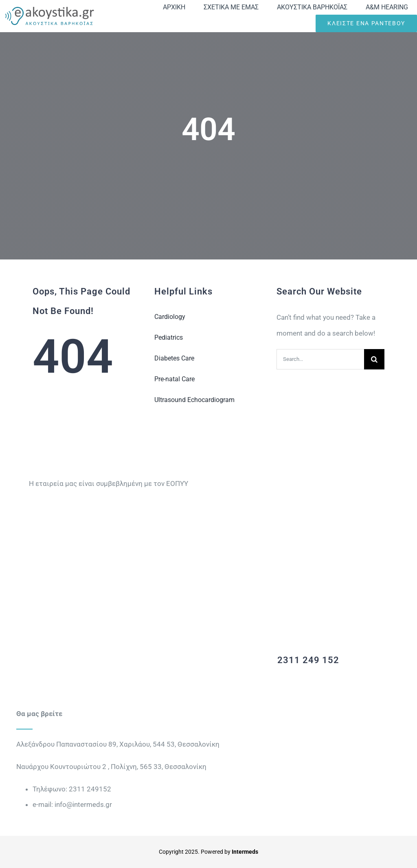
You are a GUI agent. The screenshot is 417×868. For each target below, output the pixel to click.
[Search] (374, 359)
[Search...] (320, 359)
